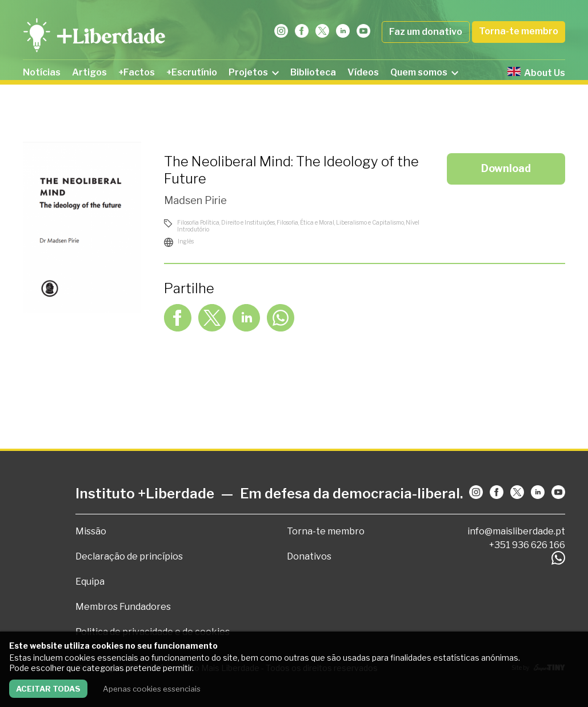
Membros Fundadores (123, 607)
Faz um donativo (426, 32)
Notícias (42, 72)
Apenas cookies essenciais (152, 689)
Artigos (89, 72)
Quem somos (424, 72)
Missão (91, 531)
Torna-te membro (519, 31)
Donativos (309, 556)
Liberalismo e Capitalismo (370, 222)
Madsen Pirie (195, 200)
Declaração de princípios (129, 556)
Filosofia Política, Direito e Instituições (226, 222)
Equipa (90, 582)
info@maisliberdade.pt (516, 531)
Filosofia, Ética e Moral (305, 222)
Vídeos (363, 72)
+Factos (137, 72)
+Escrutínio (192, 72)
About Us (536, 73)
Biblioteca (313, 72)
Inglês (186, 241)
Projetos (254, 72)
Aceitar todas (48, 689)
